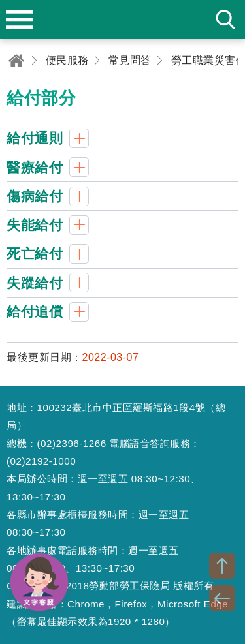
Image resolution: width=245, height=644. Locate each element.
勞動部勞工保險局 (123, 20)
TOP (222, 566)
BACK (222, 598)
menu (20, 20)
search (225, 20)
